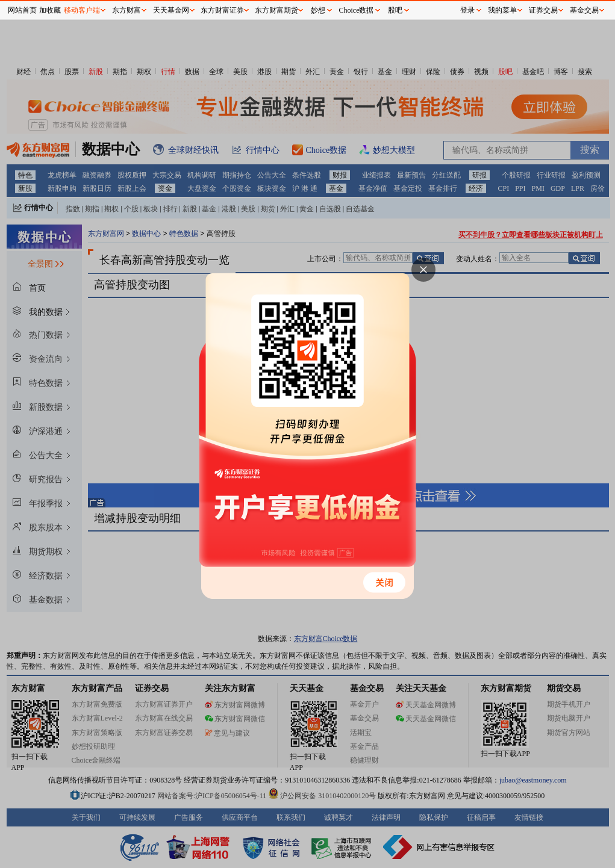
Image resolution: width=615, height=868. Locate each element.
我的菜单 (502, 10)
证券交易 (543, 10)
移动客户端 (82, 10)
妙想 (318, 10)
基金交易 (584, 10)
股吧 (395, 10)
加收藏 (50, 10)
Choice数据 (357, 10)
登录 (467, 10)
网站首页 (22, 10)
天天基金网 (171, 10)
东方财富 (126, 10)
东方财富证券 (222, 10)
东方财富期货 (276, 10)
